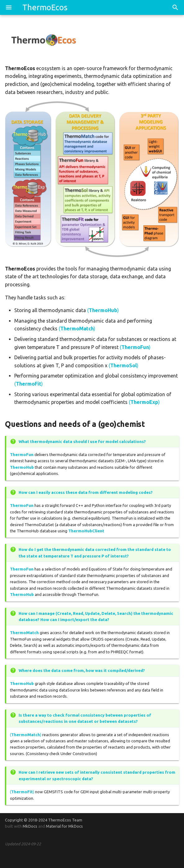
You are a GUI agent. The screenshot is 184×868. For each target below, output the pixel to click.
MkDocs (30, 826)
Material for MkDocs (64, 826)
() (103, 310)
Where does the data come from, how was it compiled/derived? (82, 670)
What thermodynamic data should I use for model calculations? (82, 441)
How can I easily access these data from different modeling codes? (86, 492)
